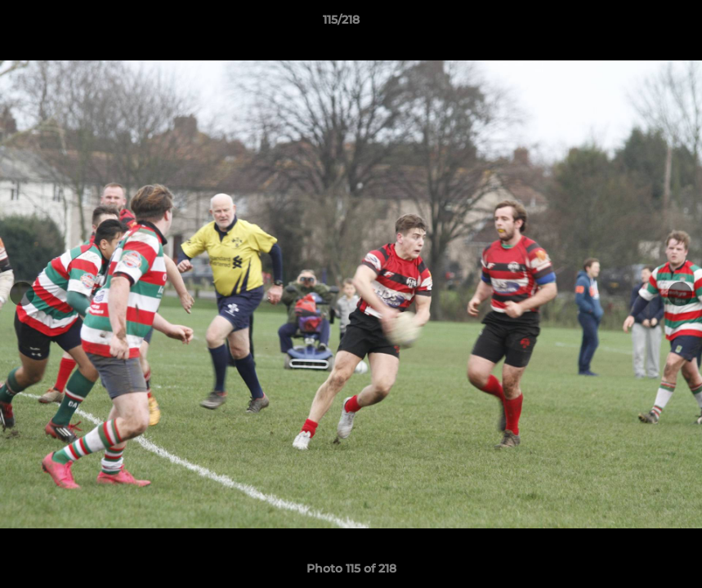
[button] (633, 24)
